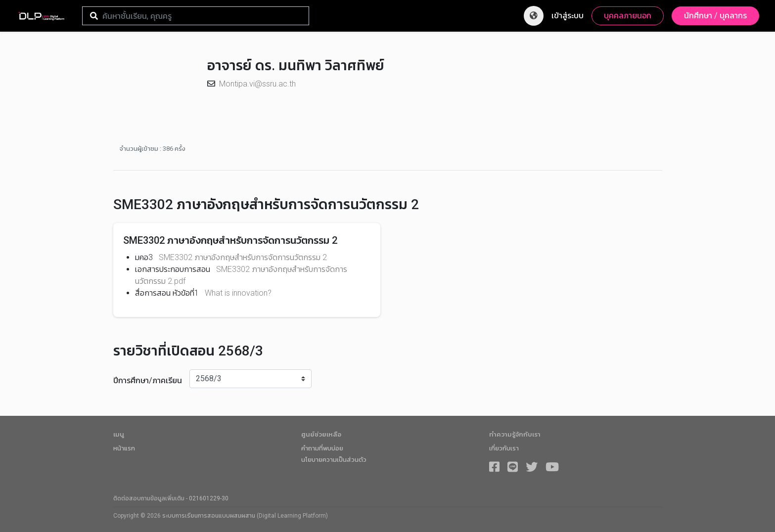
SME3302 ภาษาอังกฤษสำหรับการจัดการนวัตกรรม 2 (243, 257)
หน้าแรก (124, 448)
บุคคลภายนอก (628, 16)
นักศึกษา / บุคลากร (715, 16)
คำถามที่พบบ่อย (322, 448)
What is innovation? (238, 293)
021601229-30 (209, 498)
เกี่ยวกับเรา (504, 448)
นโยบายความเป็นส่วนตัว (334, 460)
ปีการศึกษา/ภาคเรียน (148, 380)
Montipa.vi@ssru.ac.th (257, 84)
